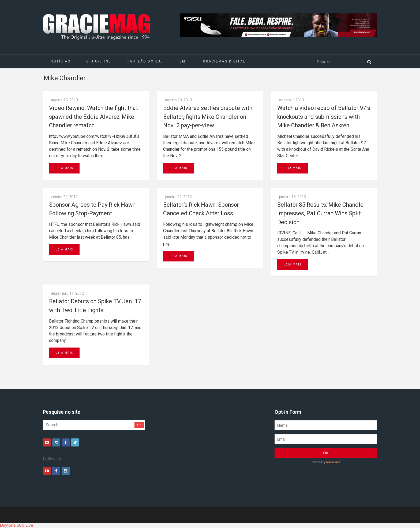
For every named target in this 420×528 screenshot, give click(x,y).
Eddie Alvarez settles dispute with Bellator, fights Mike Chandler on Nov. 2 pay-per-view (208, 117)
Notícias (60, 61)
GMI (183, 61)
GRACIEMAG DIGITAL (224, 61)
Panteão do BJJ (145, 61)
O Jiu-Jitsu (99, 61)
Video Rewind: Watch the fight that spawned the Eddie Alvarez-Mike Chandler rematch (93, 117)
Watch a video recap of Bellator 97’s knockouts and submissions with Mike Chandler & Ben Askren (324, 117)
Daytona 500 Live (17, 525)
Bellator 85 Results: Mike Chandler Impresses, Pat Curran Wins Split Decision (321, 213)
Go (139, 425)
